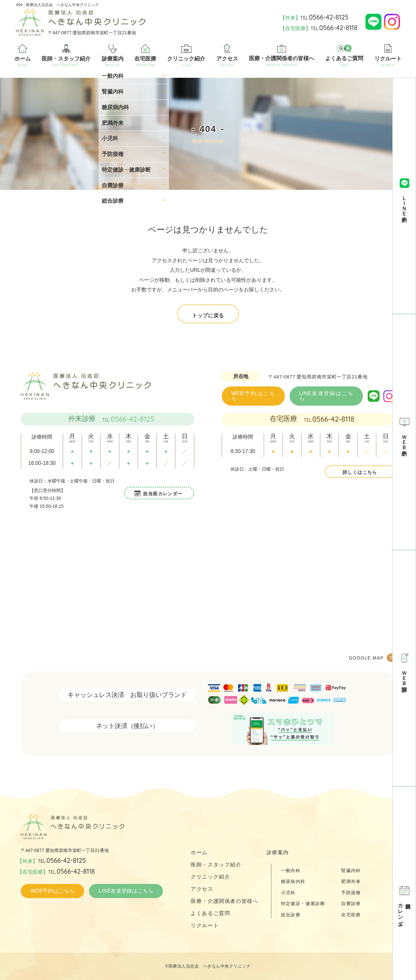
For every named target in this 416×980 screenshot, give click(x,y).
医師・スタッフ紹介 (66, 56)
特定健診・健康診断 (303, 903)
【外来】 (314, 17)
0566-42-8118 (333, 419)
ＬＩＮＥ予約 (404, 196)
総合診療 (291, 915)
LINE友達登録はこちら (326, 396)
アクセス (227, 56)
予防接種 (351, 893)
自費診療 (351, 903)
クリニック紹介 (186, 56)
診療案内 (113, 56)
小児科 (288, 893)
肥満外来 (351, 881)
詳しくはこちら (360, 472)
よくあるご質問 (344, 56)
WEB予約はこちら (253, 396)
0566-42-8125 (132, 419)
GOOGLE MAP (366, 658)
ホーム (23, 56)
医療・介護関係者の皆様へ (282, 56)
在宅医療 (145, 56)
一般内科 (291, 871)
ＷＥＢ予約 (404, 432)
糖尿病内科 (293, 881)
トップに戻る (208, 314)
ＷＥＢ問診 (404, 668)
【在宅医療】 (319, 28)
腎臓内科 (351, 871)
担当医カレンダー (163, 494)
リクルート (388, 56)
